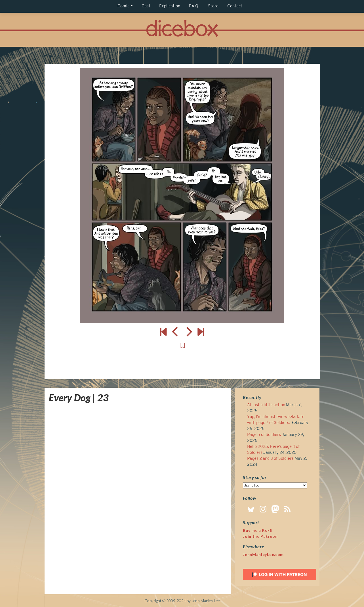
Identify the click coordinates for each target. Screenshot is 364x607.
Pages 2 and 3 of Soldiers (270, 459)
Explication (170, 6)
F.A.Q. (194, 6)
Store (213, 6)
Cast (146, 6)
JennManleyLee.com (263, 554)
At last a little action (266, 405)
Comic (123, 6)
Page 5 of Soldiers (264, 435)
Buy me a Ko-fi (258, 530)
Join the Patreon (260, 536)
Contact (235, 6)
